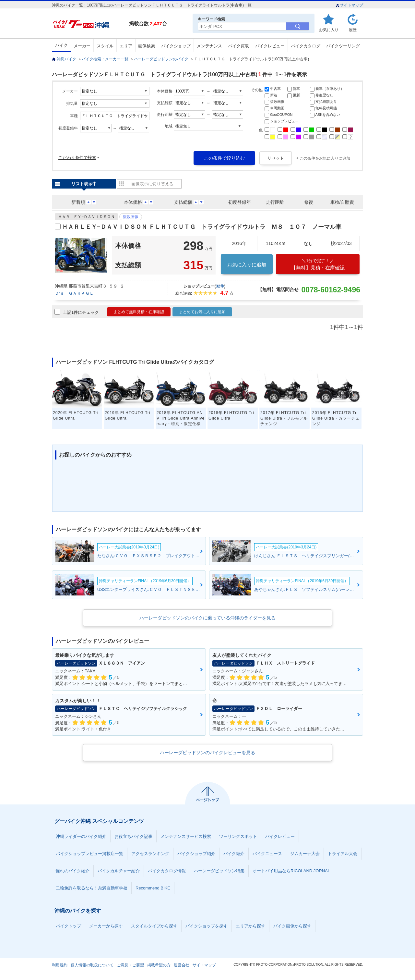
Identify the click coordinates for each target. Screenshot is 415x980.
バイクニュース (267, 854)
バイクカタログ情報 (167, 871)
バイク (61, 45)
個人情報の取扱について (92, 965)
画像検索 (147, 46)
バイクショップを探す (207, 926)
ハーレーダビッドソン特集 (219, 871)
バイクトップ (68, 926)
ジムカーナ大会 (305, 854)
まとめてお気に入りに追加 (202, 312)
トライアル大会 (343, 854)
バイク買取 (238, 46)
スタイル (105, 46)
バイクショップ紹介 (196, 854)
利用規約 (60, 965)
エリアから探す (250, 926)
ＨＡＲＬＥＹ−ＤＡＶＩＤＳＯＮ (86, 217)
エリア (126, 46)
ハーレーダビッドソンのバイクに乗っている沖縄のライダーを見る (207, 618)
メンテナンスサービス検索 (186, 836)
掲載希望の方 (159, 965)
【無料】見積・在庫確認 (318, 264)
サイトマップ (349, 5)
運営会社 (182, 965)
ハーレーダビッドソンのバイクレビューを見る (207, 753)
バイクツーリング (343, 46)
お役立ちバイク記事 (133, 836)
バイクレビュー (270, 46)
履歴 (353, 30)
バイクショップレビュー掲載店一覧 (89, 854)
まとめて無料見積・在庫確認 (139, 312)
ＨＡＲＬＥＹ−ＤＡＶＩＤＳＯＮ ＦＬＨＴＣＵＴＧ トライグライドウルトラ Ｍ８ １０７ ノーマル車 (202, 227)
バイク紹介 (234, 854)
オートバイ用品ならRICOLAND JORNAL (291, 871)
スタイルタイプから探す (154, 926)
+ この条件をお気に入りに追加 (323, 158)
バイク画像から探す (292, 926)
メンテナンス (209, 46)
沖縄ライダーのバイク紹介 (81, 836)
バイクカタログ (306, 46)
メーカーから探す (106, 926)
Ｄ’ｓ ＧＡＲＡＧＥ (74, 293)
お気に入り (329, 30)
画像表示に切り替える (152, 184)
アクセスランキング (150, 854)
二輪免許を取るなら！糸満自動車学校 (92, 888)
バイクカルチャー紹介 (119, 871)
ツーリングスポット (238, 836)
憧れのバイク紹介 (73, 871)
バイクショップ (176, 46)
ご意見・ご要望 (130, 965)
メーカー (82, 46)
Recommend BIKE (153, 888)
